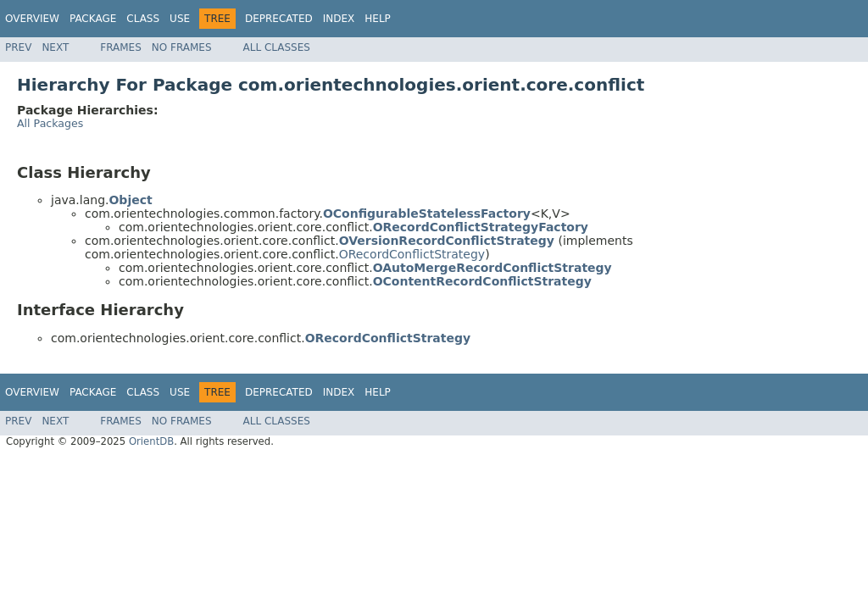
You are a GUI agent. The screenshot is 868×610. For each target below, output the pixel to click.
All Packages (50, 123)
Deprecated (279, 19)
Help (378, 19)
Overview (32, 19)
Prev (18, 47)
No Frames (182, 47)
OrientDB (151, 441)
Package (93, 19)
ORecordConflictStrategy (412, 254)
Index (339, 19)
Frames (121, 47)
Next (55, 47)
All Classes (277, 47)
